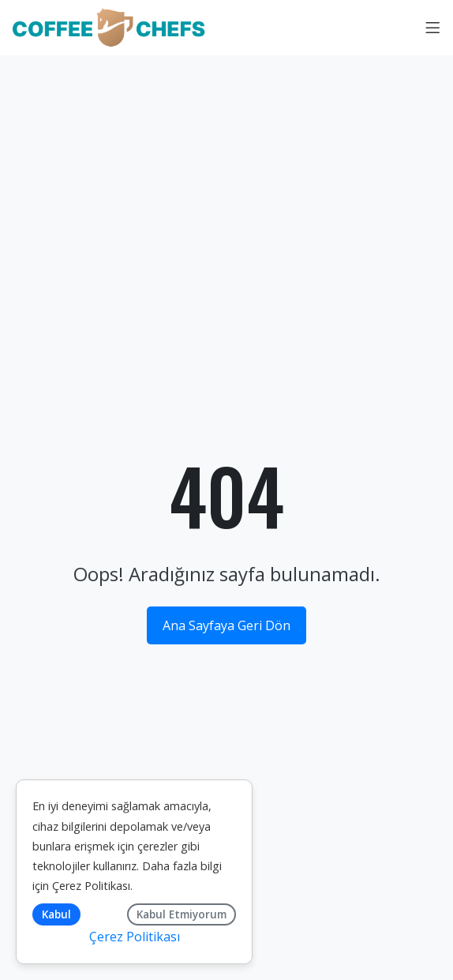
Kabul (56, 914)
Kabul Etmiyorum (182, 914)
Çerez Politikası (91, 886)
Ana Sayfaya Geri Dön (226, 625)
